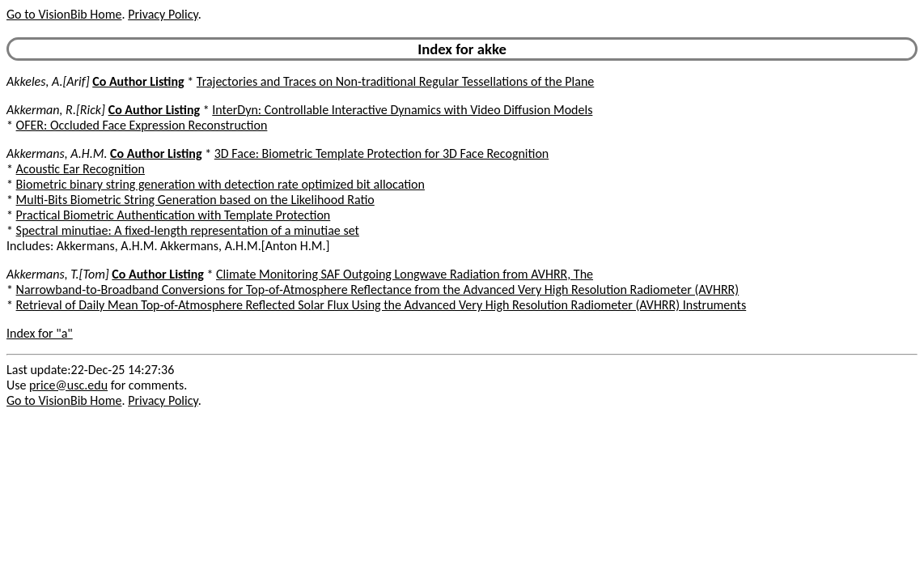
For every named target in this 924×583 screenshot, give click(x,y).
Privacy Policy (163, 14)
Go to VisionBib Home (64, 14)
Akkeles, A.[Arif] (48, 81)
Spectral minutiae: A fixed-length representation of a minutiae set (188, 230)
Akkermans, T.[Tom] (58, 274)
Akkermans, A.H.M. (57, 153)
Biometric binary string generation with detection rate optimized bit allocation (220, 184)
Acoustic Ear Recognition (81, 169)
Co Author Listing (138, 81)
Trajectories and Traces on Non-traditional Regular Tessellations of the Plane (395, 81)
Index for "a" (40, 333)
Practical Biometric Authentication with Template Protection (174, 215)
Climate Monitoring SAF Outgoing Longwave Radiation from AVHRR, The (405, 274)
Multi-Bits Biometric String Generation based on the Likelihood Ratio (195, 200)
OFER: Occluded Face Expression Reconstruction (142, 125)
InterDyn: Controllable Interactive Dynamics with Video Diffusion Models (402, 110)
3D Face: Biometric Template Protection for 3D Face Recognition (382, 153)
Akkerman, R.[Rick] (56, 110)
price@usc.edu (68, 385)
